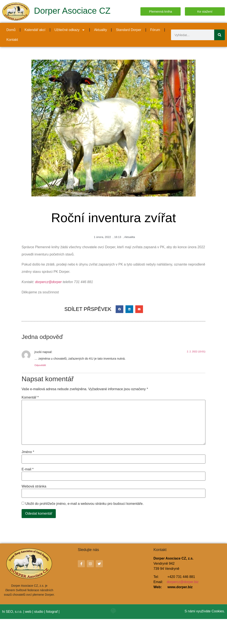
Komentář (30, 397)
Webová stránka (34, 486)
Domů (11, 30)
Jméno (28, 452)
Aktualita (130, 237)
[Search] (220, 35)
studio (39, 612)
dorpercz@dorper (48, 282)
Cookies (218, 611)
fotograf (52, 612)
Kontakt (12, 40)
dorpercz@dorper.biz (183, 582)
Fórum (155, 30)
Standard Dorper (128, 30)
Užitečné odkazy (70, 30)
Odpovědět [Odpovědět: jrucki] (40, 365)
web (28, 612)
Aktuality (100, 30)
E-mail (28, 469)
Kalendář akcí (35, 30)
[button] (119, 309)
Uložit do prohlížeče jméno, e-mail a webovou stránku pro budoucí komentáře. (84, 504)
